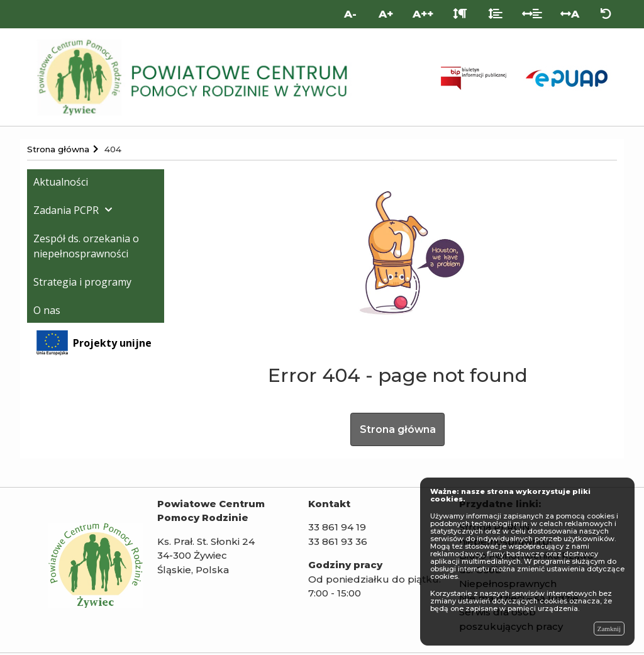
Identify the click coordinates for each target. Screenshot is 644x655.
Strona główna (397, 430)
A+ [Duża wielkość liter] (386, 14)
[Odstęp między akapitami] (460, 14)
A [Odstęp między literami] (570, 14)
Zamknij (609, 629)
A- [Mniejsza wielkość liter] (350, 14)
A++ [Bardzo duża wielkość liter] (423, 14)
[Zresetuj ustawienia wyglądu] (606, 14)
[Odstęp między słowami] (532, 14)
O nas (47, 310)
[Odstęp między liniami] (495, 14)
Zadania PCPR (66, 210)
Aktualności (61, 182)
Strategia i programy (82, 282)
